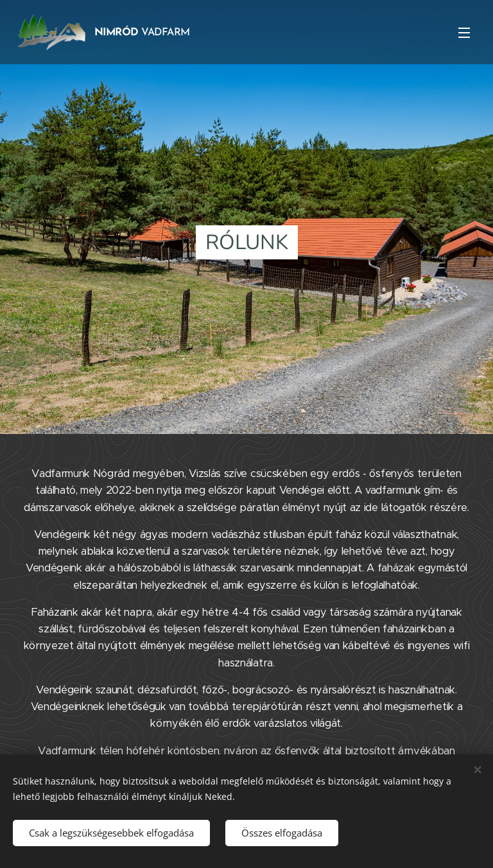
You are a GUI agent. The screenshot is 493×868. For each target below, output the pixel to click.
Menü (464, 33)
